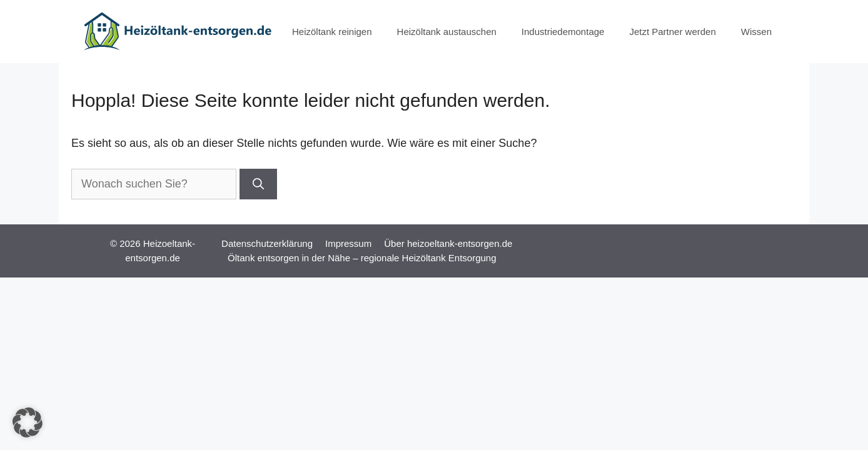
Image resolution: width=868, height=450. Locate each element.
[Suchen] (258, 184)
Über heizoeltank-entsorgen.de (448, 243)
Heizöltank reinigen (332, 32)
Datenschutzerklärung (267, 243)
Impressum (348, 243)
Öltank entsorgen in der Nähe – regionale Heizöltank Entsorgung (362, 258)
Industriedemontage (563, 32)
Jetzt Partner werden (672, 32)
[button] (28, 422)
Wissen (756, 32)
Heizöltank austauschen (447, 32)
